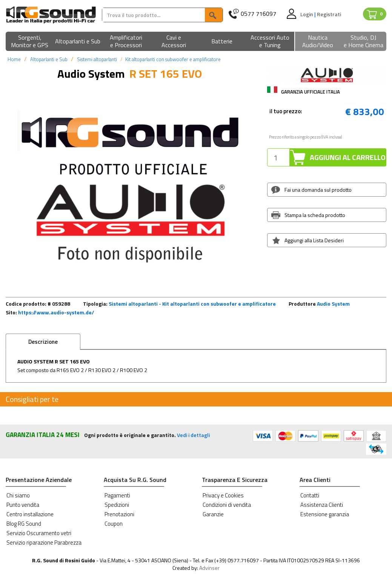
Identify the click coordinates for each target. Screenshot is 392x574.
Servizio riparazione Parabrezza (44, 542)
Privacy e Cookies (223, 495)
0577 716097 (258, 14)
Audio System (333, 304)
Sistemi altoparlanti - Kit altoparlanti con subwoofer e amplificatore (192, 304)
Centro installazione (30, 514)
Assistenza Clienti (322, 505)
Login (307, 14)
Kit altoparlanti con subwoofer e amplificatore (173, 59)
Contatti (310, 495)
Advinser (209, 568)
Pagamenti (117, 495)
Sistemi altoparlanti (97, 59)
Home (14, 59)
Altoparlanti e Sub (49, 59)
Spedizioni (117, 505)
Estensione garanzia (325, 514)
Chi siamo (18, 495)
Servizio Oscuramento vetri (39, 533)
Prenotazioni (119, 514)
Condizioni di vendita (227, 505)
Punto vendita (23, 505)
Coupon (114, 524)
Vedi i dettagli (193, 435)
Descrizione (43, 342)
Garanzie (213, 514)
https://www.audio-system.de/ (56, 312)
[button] (30, 42)
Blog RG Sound (24, 524)
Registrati (329, 14)
